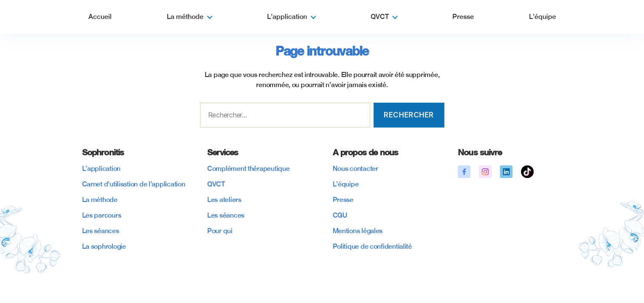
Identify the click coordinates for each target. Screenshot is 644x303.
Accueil (100, 17)
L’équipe (542, 17)
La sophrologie (104, 246)
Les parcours (102, 215)
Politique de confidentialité (372, 246)
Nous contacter (355, 169)
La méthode (185, 17)
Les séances (101, 231)
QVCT (380, 17)
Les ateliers (224, 200)
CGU (340, 215)
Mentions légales (358, 231)
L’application (287, 17)
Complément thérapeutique (249, 169)
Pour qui (220, 231)
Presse (463, 17)
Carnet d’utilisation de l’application (134, 184)
